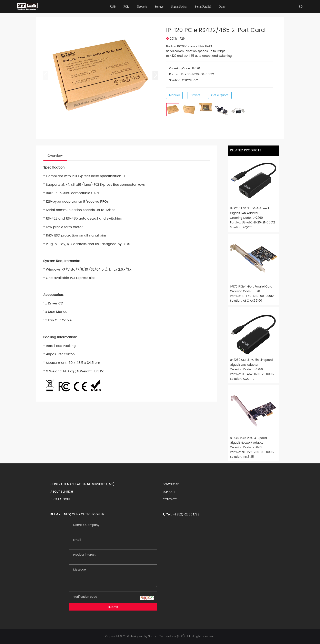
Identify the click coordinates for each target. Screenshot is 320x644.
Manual (174, 95)
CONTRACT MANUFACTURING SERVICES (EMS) (83, 484)
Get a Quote (220, 95)
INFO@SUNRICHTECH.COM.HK (84, 514)
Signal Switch (179, 7)
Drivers (195, 95)
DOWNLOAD (171, 484)
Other (222, 7)
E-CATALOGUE (60, 499)
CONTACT (170, 499)
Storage (159, 7)
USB (113, 7)
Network (142, 7)
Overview (55, 156)
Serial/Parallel (203, 7)
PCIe (126, 7)
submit (113, 607)
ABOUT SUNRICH (62, 492)
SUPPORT (169, 492)
